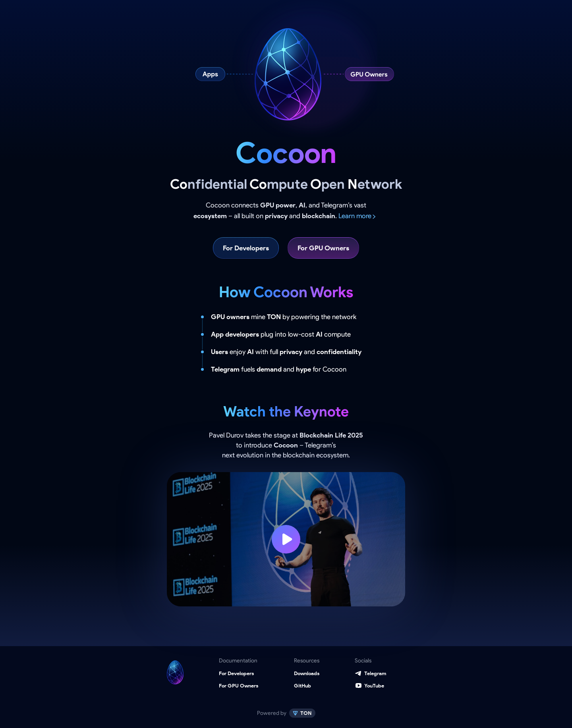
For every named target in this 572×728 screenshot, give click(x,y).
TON (305, 713)
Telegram (375, 673)
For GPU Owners (323, 248)
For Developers (246, 248)
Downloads (307, 673)
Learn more (355, 216)
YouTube (374, 686)
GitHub (302, 686)
